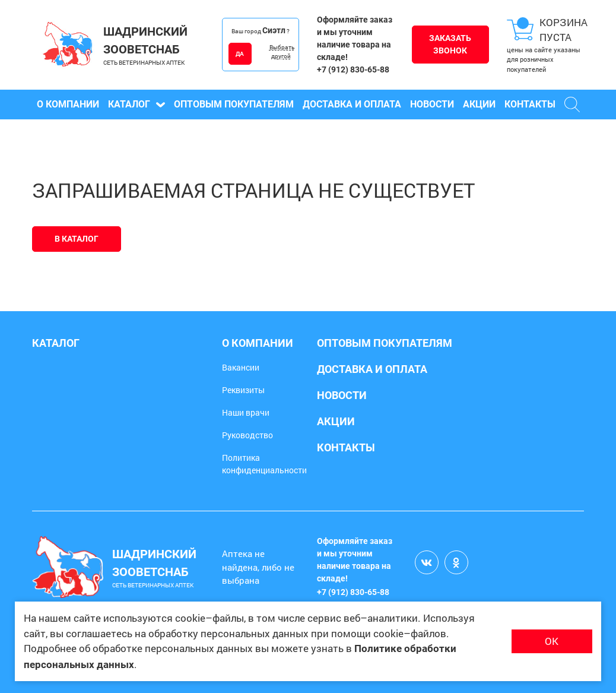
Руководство (247, 435)
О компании (68, 104)
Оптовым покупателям (234, 104)
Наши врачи (246, 412)
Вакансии (241, 367)
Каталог (136, 104)
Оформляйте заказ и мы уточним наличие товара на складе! (355, 38)
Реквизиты (243, 390)
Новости (432, 104)
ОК (552, 641)
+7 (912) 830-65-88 (353, 69)
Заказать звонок (450, 44)
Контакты (530, 104)
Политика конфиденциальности (264, 464)
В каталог (77, 239)
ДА (240, 54)
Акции (479, 104)
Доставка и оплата (352, 104)
